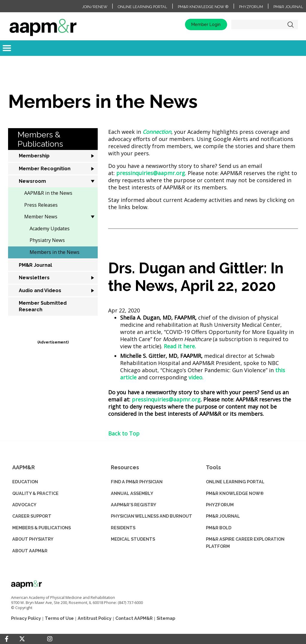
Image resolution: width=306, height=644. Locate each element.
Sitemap (166, 618)
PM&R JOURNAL (223, 516)
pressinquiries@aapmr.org (151, 173)
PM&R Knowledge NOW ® (203, 7)
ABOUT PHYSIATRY (33, 539)
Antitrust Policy (95, 618)
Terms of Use (59, 618)
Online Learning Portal (142, 7)
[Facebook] (7, 639)
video (195, 377)
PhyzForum (251, 7)
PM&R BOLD (219, 528)
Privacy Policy (26, 618)
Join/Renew (95, 7)
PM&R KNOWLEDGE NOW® (235, 493)
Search (290, 24)
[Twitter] (22, 639)
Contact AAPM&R (134, 618)
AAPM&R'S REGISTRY (134, 505)
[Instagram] (50, 639)
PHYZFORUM (220, 505)
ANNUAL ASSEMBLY (132, 493)
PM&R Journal (288, 7)
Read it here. (180, 346)
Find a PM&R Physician (137, 482)
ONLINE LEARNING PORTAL (235, 482)
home (43, 24)
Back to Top (124, 433)
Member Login (206, 24)
